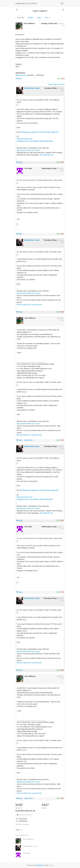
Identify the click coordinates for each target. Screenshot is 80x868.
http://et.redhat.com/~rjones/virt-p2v (30, 305)
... (18, 105)
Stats (39, 18)
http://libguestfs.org (46, 155)
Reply (19, 79)
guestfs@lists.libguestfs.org (25, 811)
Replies (31, 18)
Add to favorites (22, 824)
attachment (29, 440)
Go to (47, 18)
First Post (21, 18)
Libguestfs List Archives (26, 3)
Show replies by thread (56, 84)
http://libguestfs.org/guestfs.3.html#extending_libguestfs (39, 132)
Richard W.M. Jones (32, 88)
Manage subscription (24, 815)
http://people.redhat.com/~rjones (28, 150)
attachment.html (21, 75)
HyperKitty (39, 865)
